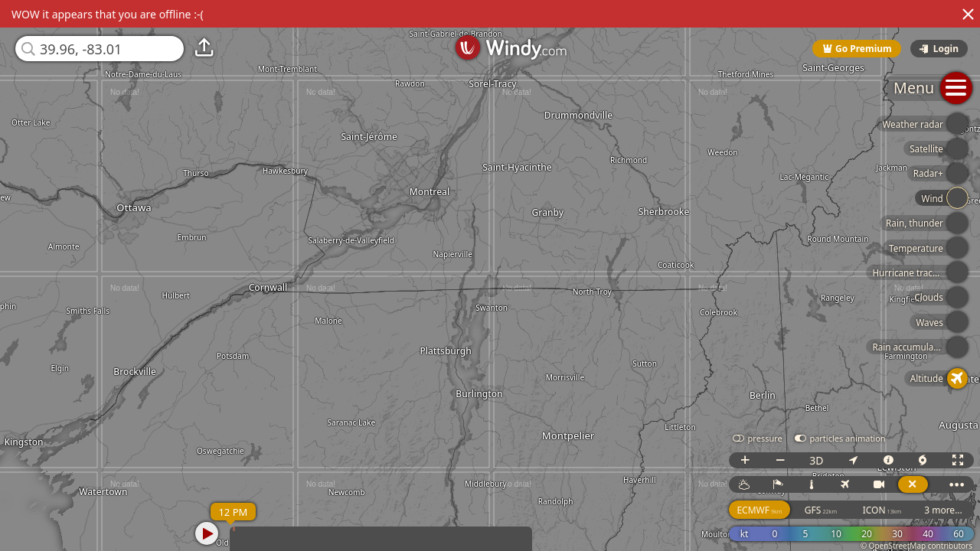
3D (816, 460)
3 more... (943, 510)
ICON (882, 510)
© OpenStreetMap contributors (916, 546)
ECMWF (759, 510)
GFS (821, 510)
